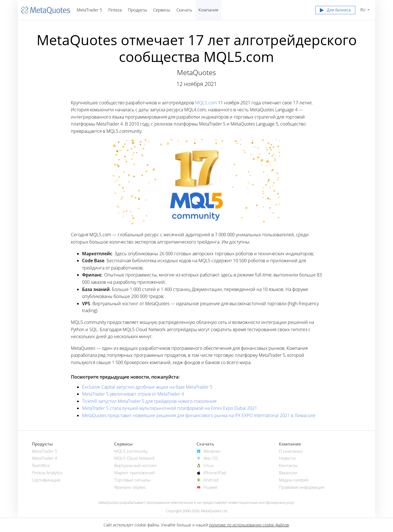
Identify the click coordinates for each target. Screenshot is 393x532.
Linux (209, 465)
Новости (287, 458)
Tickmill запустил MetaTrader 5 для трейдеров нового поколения (149, 401)
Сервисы (162, 10)
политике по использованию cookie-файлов (249, 525)
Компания (208, 10)
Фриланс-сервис (130, 487)
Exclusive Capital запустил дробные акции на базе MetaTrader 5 (147, 387)
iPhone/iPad (215, 473)
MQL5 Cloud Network (134, 458)
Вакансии (288, 473)
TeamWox (41, 465)
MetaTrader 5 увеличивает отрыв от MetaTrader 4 (133, 394)
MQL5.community (131, 451)
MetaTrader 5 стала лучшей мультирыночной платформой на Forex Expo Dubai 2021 (170, 408)
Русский (362, 10)
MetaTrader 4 (45, 458)
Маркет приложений (134, 473)
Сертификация (46, 480)
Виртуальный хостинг (136, 465)
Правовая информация (302, 487)
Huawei (210, 487)
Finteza (115, 10)
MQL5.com (206, 103)
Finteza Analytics (47, 473)
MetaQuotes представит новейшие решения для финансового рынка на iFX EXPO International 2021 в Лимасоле (199, 415)
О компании (291, 451)
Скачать (184, 10)
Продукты (137, 10)
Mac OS (211, 458)
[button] (335, 11)
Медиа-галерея (294, 480)
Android (211, 480)
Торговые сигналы (132, 480)
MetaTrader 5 (89, 10)
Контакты (288, 465)
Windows (212, 451)
